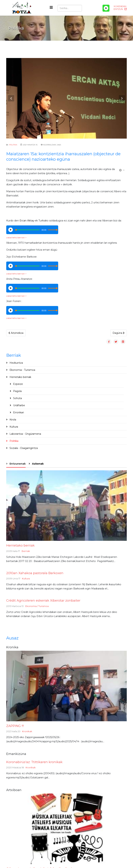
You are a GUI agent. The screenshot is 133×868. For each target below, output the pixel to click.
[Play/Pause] (106, 8)
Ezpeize (18, 384)
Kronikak (27, 731)
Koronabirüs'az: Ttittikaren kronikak (34, 762)
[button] (11, 98)
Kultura (13, 427)
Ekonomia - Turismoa (22, 370)
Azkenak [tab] (37, 464)
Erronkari (18, 412)
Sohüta (17, 398)
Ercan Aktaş (27, 221)
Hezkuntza (16, 363)
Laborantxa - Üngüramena (25, 434)
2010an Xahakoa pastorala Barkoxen (35, 573)
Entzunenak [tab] (17, 464)
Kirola (12, 420)
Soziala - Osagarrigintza (23, 448)
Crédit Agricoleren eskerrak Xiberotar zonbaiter (43, 600)
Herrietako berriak (20, 377)
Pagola (17, 391)
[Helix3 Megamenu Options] (51, 8)
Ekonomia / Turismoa (37, 606)
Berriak (26, 551)
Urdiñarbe (19, 405)
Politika (13, 145)
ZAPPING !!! (15, 726)
